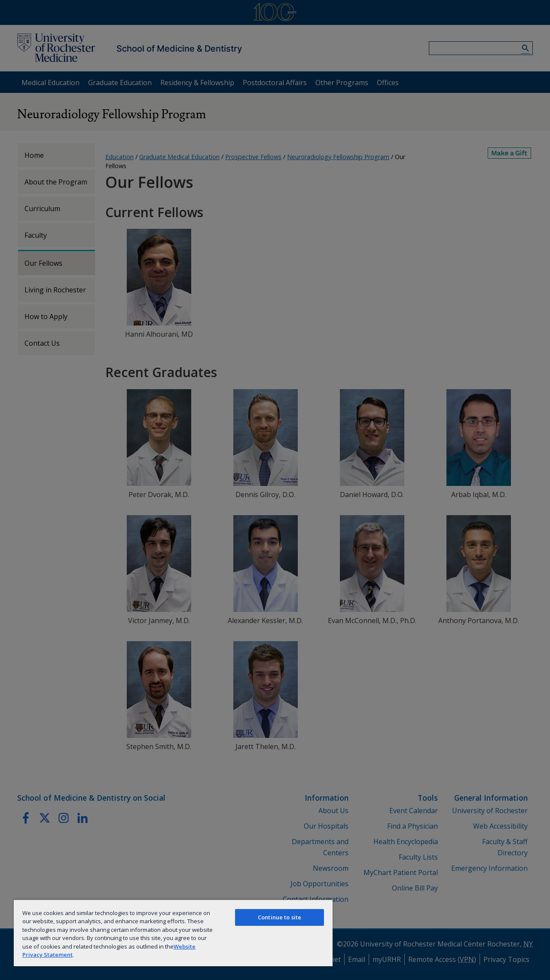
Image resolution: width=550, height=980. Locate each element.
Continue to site (280, 917)
